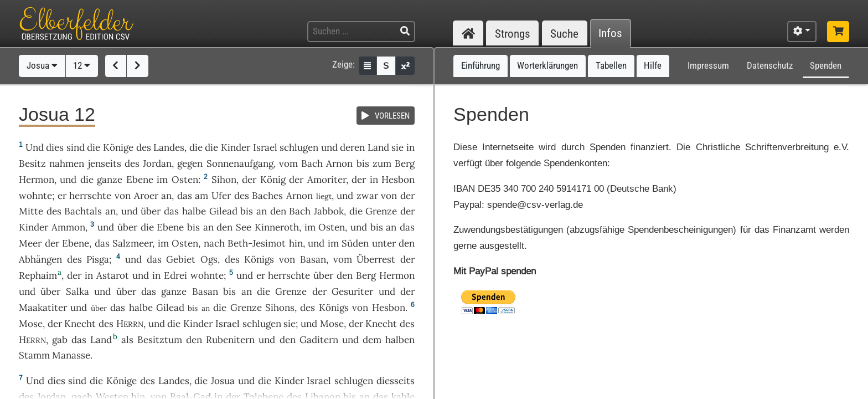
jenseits (105, 163)
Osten (185, 180)
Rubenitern (230, 340)
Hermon (37, 180)
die (196, 147)
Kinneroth (277, 227)
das (185, 196)
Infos (610, 34)
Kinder (236, 147)
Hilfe (653, 65)
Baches (267, 196)
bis (363, 163)
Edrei (175, 275)
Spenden (826, 65)
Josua (42, 65)
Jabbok (329, 211)
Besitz (32, 163)
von (389, 196)
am (201, 196)
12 (82, 65)
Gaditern (319, 340)
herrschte (90, 196)
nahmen (67, 163)
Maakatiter (43, 308)
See (244, 227)
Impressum (708, 65)
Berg (405, 163)
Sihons (280, 308)
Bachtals (83, 211)
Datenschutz (770, 65)
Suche (564, 34)
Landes (169, 147)
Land (378, 147)
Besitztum (160, 340)
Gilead (223, 211)
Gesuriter (352, 291)
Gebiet (181, 259)
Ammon (68, 227)
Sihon (224, 180)
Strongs (513, 34)
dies (55, 147)
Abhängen (40, 259)
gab (60, 340)
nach (214, 243)
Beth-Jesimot (257, 243)
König (273, 180)
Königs (259, 259)
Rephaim (38, 275)
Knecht (80, 324)
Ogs (209, 259)
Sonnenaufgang (240, 163)
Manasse (71, 355)
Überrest (376, 259)
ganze (110, 180)
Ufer (221, 196)
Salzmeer (132, 243)
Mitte (31, 211)
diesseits (396, 381)
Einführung (480, 65)
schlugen (299, 147)
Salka (77, 291)
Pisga (98, 259)
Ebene (140, 180)
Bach (312, 163)
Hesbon (398, 180)
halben (400, 340)
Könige (118, 147)
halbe (194, 211)
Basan (313, 259)
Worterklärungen (547, 65)
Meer (30, 243)
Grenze (381, 211)
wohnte (35, 196)
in (410, 147)
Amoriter (327, 180)
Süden (355, 243)
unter (384, 243)
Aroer (146, 196)
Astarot (113, 275)
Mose (31, 324)
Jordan (157, 163)
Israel (265, 147)
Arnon (339, 163)
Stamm (34, 355)
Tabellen (611, 65)
